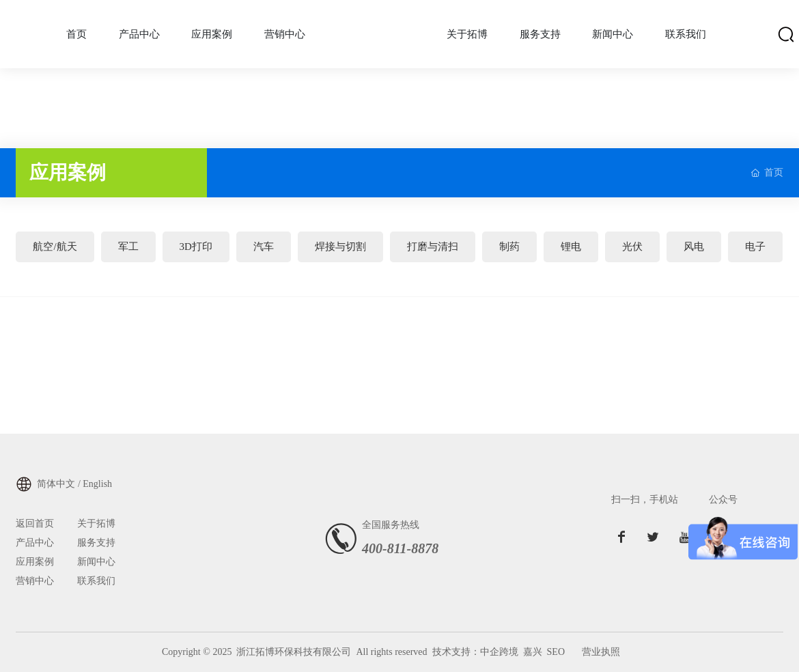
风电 (694, 247)
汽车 (264, 247)
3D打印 (196, 247)
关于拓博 (96, 523)
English (97, 484)
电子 (755, 247)
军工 (128, 247)
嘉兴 (533, 652)
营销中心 (35, 581)
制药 (509, 247)
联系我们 (96, 581)
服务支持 (96, 543)
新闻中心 (96, 562)
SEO (556, 652)
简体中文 (56, 484)
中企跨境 (499, 652)
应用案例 (35, 562)
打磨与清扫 (433, 247)
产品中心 (35, 543)
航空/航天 (55, 247)
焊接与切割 (340, 247)
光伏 (632, 247)
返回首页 (35, 523)
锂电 (571, 247)
